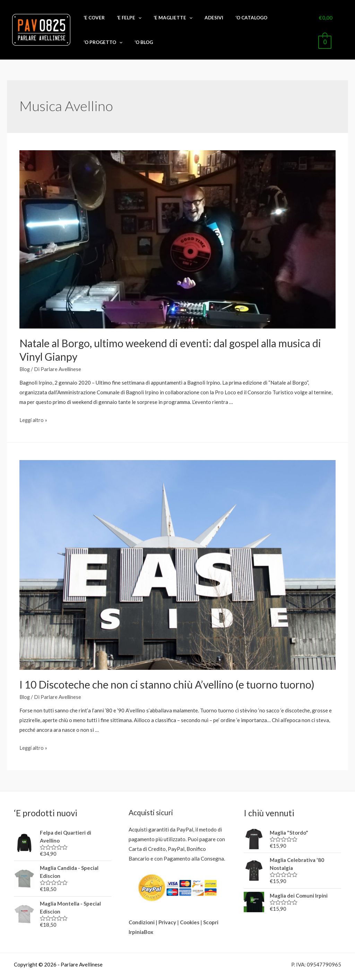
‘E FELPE (131, 21)
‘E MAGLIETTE (166, 21)
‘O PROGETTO (267, 21)
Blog (25, 352)
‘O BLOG (300, 21)
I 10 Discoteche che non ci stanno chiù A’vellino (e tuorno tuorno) (167, 667)
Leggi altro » (34, 403)
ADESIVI (199, 21)
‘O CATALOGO (228, 21)
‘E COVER (105, 21)
